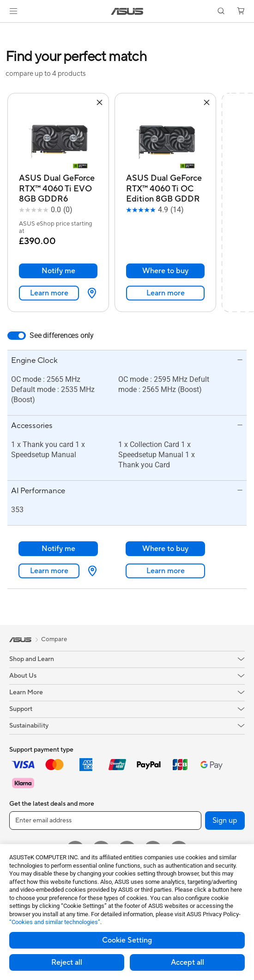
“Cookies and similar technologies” (55, 922)
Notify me (58, 271)
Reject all (67, 962)
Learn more (49, 293)
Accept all (187, 962)
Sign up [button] (225, 821)
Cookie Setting (127, 940)
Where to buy (165, 271)
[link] (127, 11)
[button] (13, 11)
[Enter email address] (105, 821)
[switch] (17, 336)
